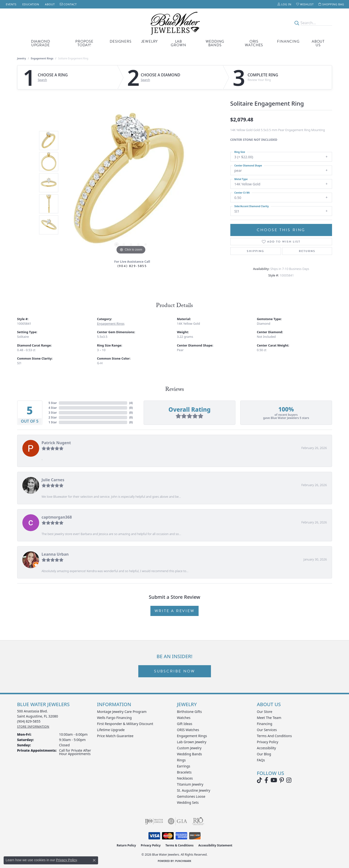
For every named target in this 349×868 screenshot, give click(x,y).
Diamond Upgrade (41, 43)
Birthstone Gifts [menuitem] (190, 712)
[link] (11, 4)
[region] (131, 183)
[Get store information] (33, 727)
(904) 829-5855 (132, 266)
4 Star (53, 408)
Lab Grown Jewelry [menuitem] (192, 742)
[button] (284, 4)
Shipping (256, 251)
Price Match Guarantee (115, 736)
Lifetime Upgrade (111, 730)
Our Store (265, 712)
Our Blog (264, 754)
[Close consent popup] (94, 860)
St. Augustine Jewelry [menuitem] (194, 790)
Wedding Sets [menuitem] (188, 802)
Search (42, 80)
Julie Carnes (53, 480)
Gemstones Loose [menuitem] (191, 796)
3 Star (53, 413)
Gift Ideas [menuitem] (185, 724)
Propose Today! (84, 43)
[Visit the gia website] (178, 821)
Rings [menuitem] (181, 760)
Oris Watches (254, 43)
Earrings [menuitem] (184, 766)
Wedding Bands (215, 43)
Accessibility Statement (215, 845)
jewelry (22, 58)
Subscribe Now (175, 671)
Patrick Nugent (56, 443)
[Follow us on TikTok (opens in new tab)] (260, 780)
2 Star (53, 417)
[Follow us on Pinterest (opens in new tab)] (282, 780)
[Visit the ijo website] (154, 821)
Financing (288, 41)
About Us (318, 43)
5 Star (53, 403)
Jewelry (150, 41)
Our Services (267, 730)
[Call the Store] (29, 721)
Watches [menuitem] (184, 718)
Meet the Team (269, 718)
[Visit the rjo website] (198, 821)
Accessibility (267, 748)
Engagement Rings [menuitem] (192, 736)
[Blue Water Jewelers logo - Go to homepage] (174, 23)
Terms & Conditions (179, 845)
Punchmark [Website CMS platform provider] (183, 861)
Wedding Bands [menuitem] (190, 754)
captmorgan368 (57, 517)
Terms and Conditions (274, 736)
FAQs (261, 760)
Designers (120, 41)
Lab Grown (178, 43)
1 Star (53, 422)
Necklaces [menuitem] (185, 778)
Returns (307, 251)
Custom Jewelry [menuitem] (189, 748)
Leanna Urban (55, 554)
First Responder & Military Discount (125, 724)
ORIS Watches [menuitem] (188, 730)
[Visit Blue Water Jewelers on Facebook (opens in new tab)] (266, 780)
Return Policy (126, 845)
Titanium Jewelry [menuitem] (190, 784)
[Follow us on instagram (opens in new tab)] (289, 780)
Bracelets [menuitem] (184, 772)
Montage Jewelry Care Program (122, 712)
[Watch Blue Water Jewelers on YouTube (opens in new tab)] (274, 780)
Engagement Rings (42, 58)
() (131, 403)
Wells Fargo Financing (114, 718)
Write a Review (174, 611)
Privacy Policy (268, 742)
